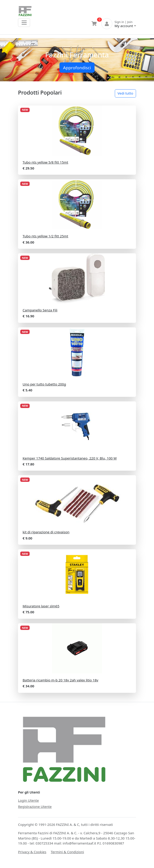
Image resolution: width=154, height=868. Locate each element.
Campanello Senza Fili (40, 310)
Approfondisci (77, 68)
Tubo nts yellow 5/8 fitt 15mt (45, 162)
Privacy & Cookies (32, 852)
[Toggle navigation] (24, 23)
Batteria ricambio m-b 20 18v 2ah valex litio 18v (60, 680)
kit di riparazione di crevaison (46, 532)
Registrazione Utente (35, 806)
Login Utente (28, 800)
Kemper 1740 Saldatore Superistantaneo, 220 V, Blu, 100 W (70, 458)
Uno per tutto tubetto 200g (44, 384)
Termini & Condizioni (67, 852)
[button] (12, 60)
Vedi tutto (125, 93)
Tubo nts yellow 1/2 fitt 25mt (45, 236)
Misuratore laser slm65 (41, 606)
